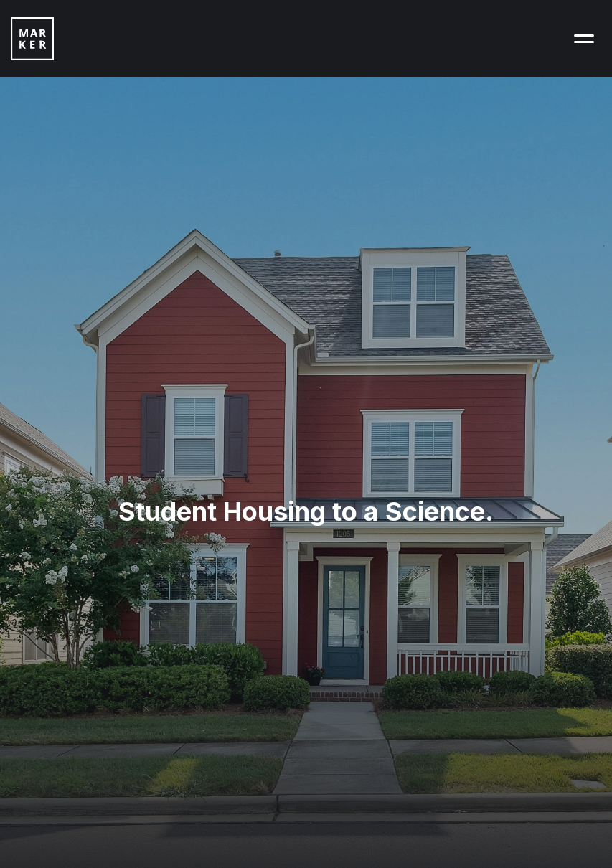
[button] (584, 39)
